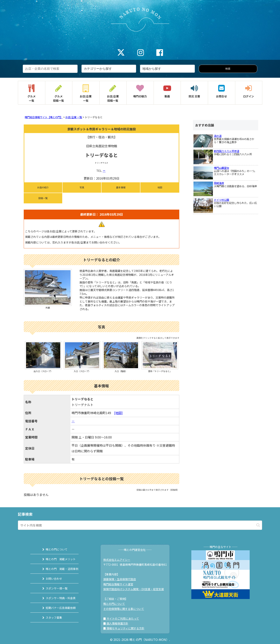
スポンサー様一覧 (52, 588)
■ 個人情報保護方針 (118, 623)
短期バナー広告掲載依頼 (56, 608)
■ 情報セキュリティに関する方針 (126, 628)
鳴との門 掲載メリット (56, 559)
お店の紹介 (43, 187)
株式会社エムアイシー (119, 560)
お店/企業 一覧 (74, 117)
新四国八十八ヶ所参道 (227, 151)
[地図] (118, 413)
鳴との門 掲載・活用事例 (57, 569)
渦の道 (218, 136)
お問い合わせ (49, 579)
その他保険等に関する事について (126, 609)
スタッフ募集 (49, 618)
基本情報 (121, 187)
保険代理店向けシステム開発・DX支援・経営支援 (136, 589)
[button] (258, 525)
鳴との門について (52, 549)
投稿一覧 (43, 198)
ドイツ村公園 (221, 200)
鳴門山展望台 (221, 168)
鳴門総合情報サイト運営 (120, 584)
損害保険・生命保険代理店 (122, 579)
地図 (160, 187)
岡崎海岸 (219, 183)
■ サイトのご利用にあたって (123, 618)
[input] (140, 525)
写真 (82, 187)
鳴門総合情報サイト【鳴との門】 (44, 117)
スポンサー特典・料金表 (56, 598)
